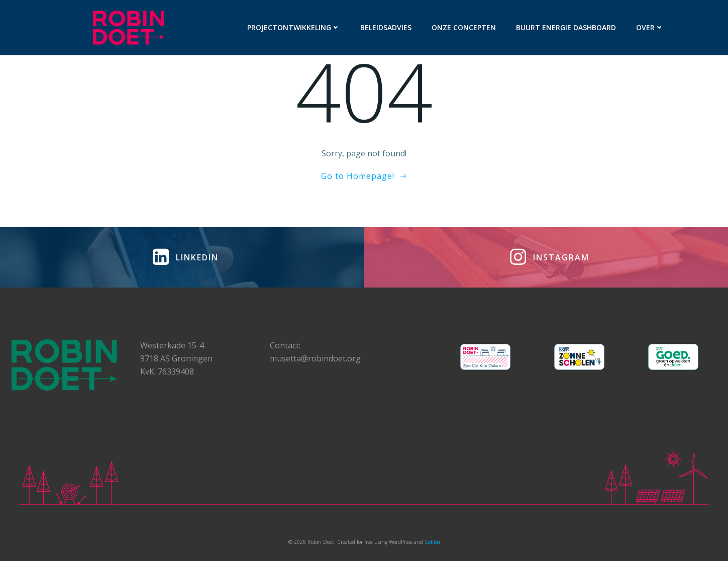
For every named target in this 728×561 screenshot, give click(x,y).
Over (650, 27)
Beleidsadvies (386, 27)
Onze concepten (464, 27)
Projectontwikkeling (294, 27)
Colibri (432, 542)
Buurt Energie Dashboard (566, 27)
